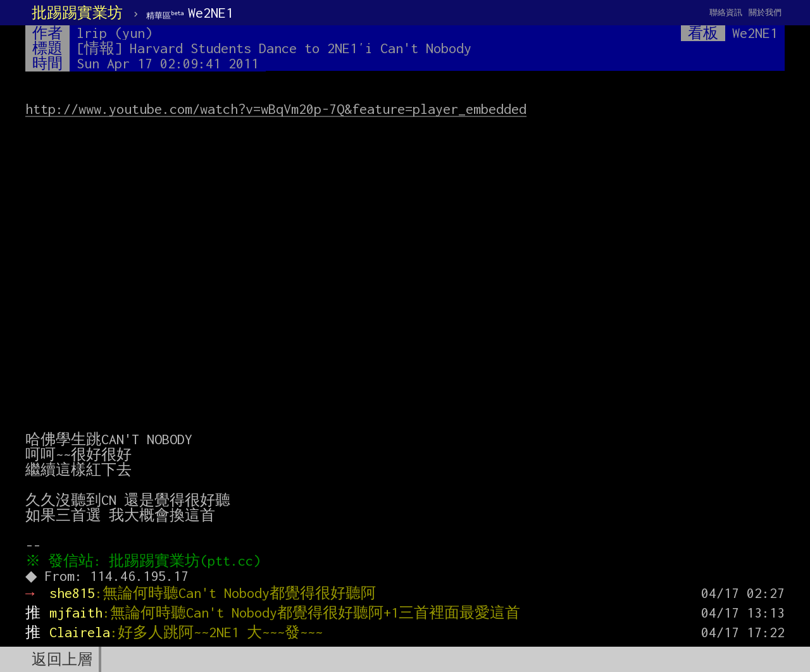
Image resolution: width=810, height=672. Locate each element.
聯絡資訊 (726, 12)
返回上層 (62, 659)
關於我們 (765, 12)
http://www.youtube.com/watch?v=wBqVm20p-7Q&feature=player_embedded (276, 109)
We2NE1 (190, 13)
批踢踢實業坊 (77, 13)
